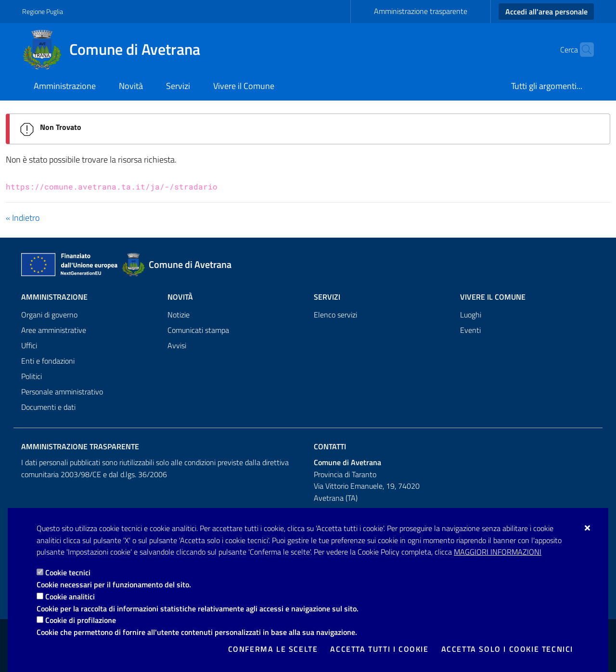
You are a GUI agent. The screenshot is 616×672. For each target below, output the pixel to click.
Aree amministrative (54, 330)
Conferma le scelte (273, 649)
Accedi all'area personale (546, 12)
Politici (32, 376)
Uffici (29, 345)
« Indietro (23, 218)
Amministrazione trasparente (421, 11)
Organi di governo (49, 315)
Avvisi (177, 345)
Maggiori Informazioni (498, 552)
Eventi (470, 330)
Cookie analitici (70, 596)
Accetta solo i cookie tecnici (507, 649)
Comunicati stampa (198, 330)
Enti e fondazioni (48, 361)
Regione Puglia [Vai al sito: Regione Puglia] (43, 11)
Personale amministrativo (62, 392)
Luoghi (471, 315)
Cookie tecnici (68, 572)
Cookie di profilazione (81, 620)
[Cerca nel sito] (582, 50)
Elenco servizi (335, 315)
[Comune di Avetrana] (117, 50)
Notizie (179, 315)
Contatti (330, 446)
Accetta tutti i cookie (379, 649)
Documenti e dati (48, 407)
